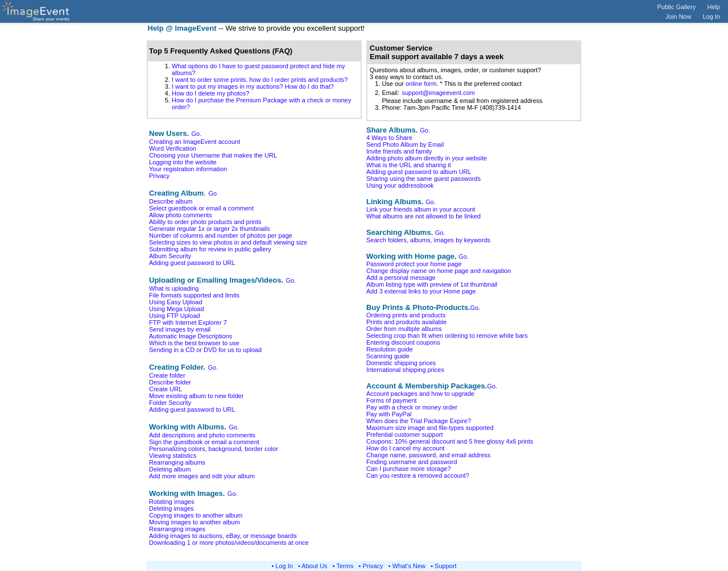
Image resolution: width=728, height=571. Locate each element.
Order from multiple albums (404, 329)
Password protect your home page (414, 264)
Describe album (171, 201)
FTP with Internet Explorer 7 (188, 322)
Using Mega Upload (177, 309)
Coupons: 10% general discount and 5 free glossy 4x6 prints (450, 441)
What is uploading (174, 288)
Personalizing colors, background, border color (214, 449)
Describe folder (170, 382)
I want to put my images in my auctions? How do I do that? (253, 86)
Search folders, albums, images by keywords (428, 240)
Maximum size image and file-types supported (430, 428)
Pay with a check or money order (412, 407)
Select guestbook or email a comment (201, 208)
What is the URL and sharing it (409, 165)
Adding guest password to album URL (419, 172)
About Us (314, 566)
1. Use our (388, 84)
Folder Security (170, 403)
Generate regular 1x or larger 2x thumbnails (210, 229)
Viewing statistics (173, 456)
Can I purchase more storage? (409, 469)
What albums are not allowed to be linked (423, 216)
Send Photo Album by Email (405, 144)
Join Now (678, 16)
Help (713, 7)
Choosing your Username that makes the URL (213, 155)
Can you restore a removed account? (418, 475)
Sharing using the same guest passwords (423, 179)
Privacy (159, 176)
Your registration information (188, 169)
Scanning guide (388, 356)
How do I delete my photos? (210, 93)
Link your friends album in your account (421, 209)
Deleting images (171, 508)
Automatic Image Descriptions (191, 336)
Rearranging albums (177, 462)
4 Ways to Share (389, 138)
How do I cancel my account (406, 448)
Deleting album (170, 469)
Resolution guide (390, 349)
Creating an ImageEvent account (195, 142)
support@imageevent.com (438, 93)
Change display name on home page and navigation (439, 271)
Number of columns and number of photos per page (221, 235)
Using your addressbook (400, 185)
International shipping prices (405, 370)
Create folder (167, 375)
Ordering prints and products (406, 315)
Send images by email (180, 329)
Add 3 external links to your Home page (421, 291)
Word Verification (173, 148)
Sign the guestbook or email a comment (204, 442)
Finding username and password (412, 462)
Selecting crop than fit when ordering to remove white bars (447, 336)
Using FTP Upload (175, 316)
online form (421, 84)
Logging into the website (183, 162)
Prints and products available (406, 322)
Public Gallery (677, 7)
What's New (409, 566)
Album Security (170, 256)
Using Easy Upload (176, 302)
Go (212, 193)
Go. (197, 134)
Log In (711, 16)
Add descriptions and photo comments (202, 435)
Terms (345, 566)
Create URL (166, 389)
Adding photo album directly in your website (427, 158)
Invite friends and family (399, 151)
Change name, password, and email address (428, 455)
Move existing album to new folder (196, 396)
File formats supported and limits (194, 295)
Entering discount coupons (403, 342)
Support (446, 566)
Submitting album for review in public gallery (210, 249)
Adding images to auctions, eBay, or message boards (223, 536)
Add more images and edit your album (202, 476)
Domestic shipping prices (401, 363)
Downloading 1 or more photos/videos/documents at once (229, 543)
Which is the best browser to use (194, 343)
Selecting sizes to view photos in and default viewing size (228, 242)
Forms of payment (392, 400)
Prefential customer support (405, 435)
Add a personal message (401, 278)
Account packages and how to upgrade (420, 394)
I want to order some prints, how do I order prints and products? (260, 80)
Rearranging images (177, 529)
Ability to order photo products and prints (205, 222)
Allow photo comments (181, 215)
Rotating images (172, 502)
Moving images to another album (195, 522)
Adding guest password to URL (192, 263)
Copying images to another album (196, 515)
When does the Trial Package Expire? (419, 421)
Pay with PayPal (389, 414)
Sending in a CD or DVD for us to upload (205, 350)
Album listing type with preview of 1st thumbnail (432, 284)
